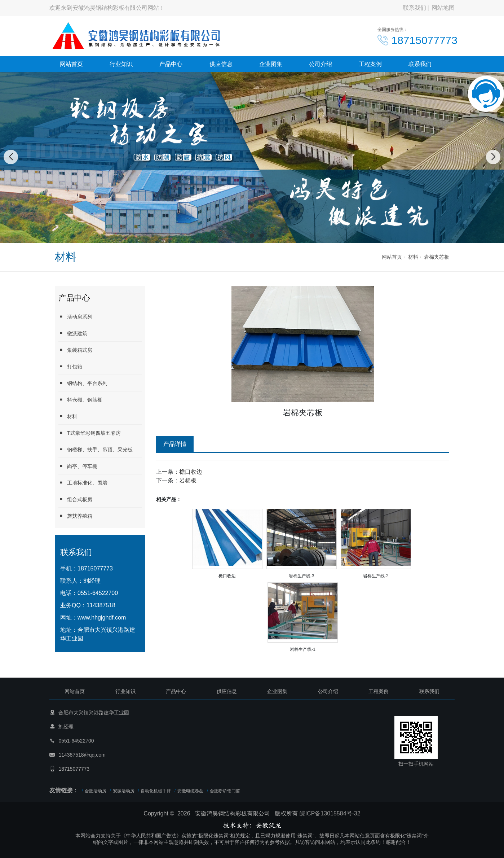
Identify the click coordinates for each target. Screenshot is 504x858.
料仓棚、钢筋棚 (80, 400)
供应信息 (221, 64)
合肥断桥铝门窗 (225, 791)
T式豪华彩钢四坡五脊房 (90, 433)
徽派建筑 (73, 333)
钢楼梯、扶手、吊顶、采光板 (96, 449)
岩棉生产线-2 (376, 576)
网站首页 (71, 64)
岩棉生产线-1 (303, 649)
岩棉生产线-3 (302, 576)
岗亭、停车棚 (78, 466)
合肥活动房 (96, 791)
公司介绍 (320, 64)
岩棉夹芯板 (437, 257)
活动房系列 (75, 317)
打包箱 (70, 366)
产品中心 (171, 64)
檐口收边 (191, 472)
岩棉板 (188, 480)
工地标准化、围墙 (83, 483)
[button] (244, 236)
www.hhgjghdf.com (102, 618)
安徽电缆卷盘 (190, 791)
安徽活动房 (124, 791)
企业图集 (271, 64)
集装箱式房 (75, 350)
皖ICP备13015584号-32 (330, 813)
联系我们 (415, 8)
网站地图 (443, 8)
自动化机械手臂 (156, 791)
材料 (413, 257)
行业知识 (121, 64)
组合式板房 (75, 499)
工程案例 (370, 64)
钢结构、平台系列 (83, 383)
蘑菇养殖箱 (75, 516)
